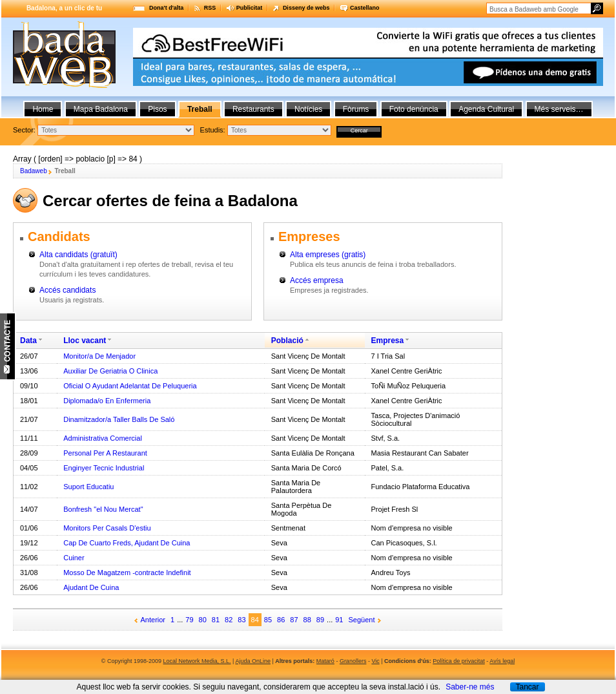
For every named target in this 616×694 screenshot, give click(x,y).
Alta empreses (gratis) (328, 255)
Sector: (24, 130)
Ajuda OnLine (253, 661)
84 (255, 620)
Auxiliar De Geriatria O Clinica (110, 371)
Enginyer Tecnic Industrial (104, 468)
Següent (362, 620)
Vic (375, 661)
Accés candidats (67, 290)
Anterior (153, 620)
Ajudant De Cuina (91, 587)
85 (268, 620)
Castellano (365, 8)
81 (216, 620)
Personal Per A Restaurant (105, 453)
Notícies (308, 109)
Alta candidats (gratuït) (78, 255)
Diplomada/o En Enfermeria (107, 401)
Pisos (157, 109)
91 (339, 620)
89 (320, 620)
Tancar (527, 687)
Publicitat (250, 8)
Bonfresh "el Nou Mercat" (103, 509)
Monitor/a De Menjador (99, 356)
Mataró (325, 661)
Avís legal (502, 661)
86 (281, 620)
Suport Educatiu (88, 487)
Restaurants (253, 109)
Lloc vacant (85, 341)
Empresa (388, 341)
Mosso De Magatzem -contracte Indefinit (127, 573)
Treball (200, 109)
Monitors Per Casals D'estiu (107, 528)
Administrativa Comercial (103, 438)
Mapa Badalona (101, 109)
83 (241, 620)
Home (43, 109)
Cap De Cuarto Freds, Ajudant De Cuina (127, 543)
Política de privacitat (459, 661)
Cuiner (74, 558)
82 (229, 620)
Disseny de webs (306, 8)
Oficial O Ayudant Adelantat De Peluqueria (130, 386)
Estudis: (213, 130)
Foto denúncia (414, 109)
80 (203, 620)
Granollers (353, 661)
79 (189, 620)
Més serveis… (559, 109)
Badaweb (34, 171)
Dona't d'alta (166, 8)
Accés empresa (317, 280)
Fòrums (356, 109)
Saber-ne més (470, 687)
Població (287, 341)
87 (294, 620)
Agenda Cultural (486, 109)
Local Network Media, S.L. (197, 661)
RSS (210, 8)
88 (307, 620)
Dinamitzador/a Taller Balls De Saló (119, 419)
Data (28, 341)
